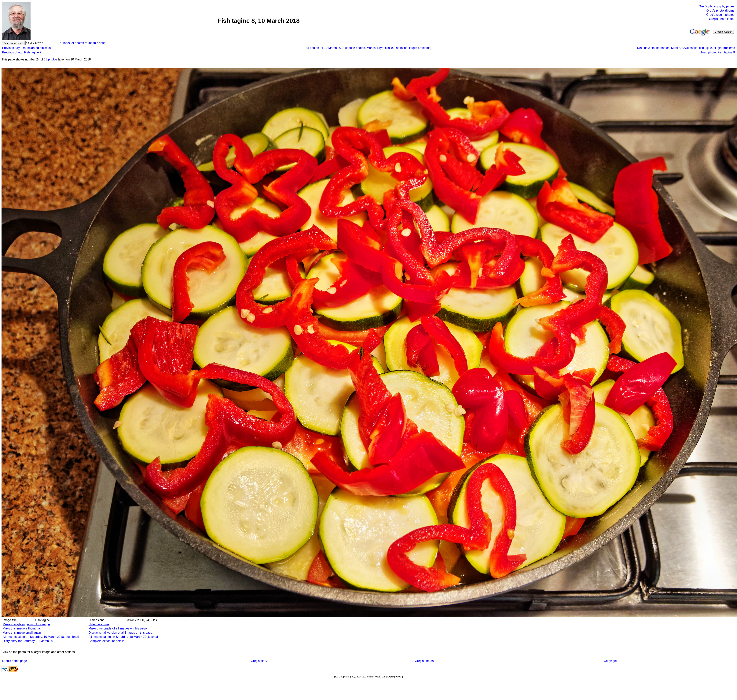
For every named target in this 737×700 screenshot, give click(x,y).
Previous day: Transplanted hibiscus (26, 48)
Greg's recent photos (720, 15)
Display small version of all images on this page (120, 633)
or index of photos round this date (82, 43)
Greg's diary (259, 661)
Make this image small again (22, 633)
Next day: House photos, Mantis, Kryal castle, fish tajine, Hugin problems (686, 48)
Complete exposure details (106, 641)
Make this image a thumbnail (22, 628)
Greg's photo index (722, 19)
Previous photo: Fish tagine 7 (22, 52)
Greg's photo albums (720, 11)
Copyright (610, 661)
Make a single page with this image (26, 624)
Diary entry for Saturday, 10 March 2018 (29, 641)
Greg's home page (15, 661)
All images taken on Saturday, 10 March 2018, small (124, 637)
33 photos (50, 59)
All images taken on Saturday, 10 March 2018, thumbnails (41, 637)
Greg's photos (424, 661)
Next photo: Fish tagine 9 (718, 52)
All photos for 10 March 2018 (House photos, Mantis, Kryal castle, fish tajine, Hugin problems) (368, 48)
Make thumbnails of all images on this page (118, 628)
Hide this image (99, 624)
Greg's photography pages (717, 6)
